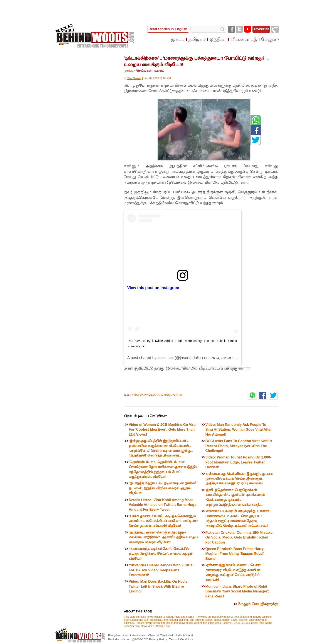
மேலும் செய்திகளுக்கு (258, 604)
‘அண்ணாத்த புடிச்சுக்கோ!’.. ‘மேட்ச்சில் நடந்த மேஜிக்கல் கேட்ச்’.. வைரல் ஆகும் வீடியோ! (161, 554)
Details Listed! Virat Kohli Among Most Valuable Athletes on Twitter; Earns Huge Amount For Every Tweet (163, 505)
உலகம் (159, 71)
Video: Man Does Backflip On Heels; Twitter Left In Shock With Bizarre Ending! (159, 586)
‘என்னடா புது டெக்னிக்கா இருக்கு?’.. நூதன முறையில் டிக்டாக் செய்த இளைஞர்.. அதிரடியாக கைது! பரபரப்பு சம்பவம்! (239, 479)
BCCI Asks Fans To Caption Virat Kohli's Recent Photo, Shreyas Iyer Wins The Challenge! (239, 446)
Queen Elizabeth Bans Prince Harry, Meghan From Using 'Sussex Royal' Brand (235, 554)
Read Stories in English (168, 29)
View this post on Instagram (153, 288)
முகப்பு (129, 71)
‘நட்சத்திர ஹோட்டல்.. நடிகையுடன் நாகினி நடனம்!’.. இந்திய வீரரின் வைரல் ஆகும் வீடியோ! (163, 488)
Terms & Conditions (181, 639)
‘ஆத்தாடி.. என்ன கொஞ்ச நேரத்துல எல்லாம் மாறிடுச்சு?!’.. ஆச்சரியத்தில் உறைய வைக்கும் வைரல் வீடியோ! (163, 537)
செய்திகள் (144, 71)
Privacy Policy (158, 639)
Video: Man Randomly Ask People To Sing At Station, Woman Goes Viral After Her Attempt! (239, 430)
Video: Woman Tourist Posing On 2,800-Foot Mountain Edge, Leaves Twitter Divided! (238, 462)
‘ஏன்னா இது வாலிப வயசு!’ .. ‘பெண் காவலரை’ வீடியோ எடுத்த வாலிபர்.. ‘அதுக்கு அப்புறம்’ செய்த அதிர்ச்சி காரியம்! (233, 572)
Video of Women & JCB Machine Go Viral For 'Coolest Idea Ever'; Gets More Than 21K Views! (163, 430)
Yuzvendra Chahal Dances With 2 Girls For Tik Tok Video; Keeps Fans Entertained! (161, 570)
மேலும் (268, 40)
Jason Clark (166, 358)
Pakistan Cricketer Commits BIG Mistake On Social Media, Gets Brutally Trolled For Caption (239, 537)
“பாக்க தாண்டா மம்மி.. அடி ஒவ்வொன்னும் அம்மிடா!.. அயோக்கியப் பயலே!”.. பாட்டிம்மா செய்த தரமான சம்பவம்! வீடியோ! (164, 521)
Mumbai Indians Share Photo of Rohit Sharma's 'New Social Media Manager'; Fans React (237, 591)
